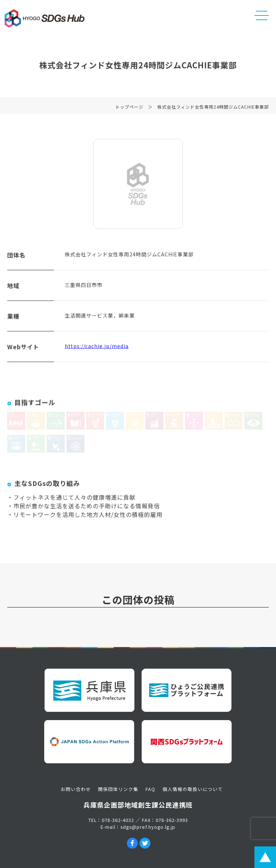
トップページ (129, 109)
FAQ (150, 789)
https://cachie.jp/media (97, 348)
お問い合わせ (76, 789)
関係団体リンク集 (118, 789)
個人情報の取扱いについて (193, 789)
